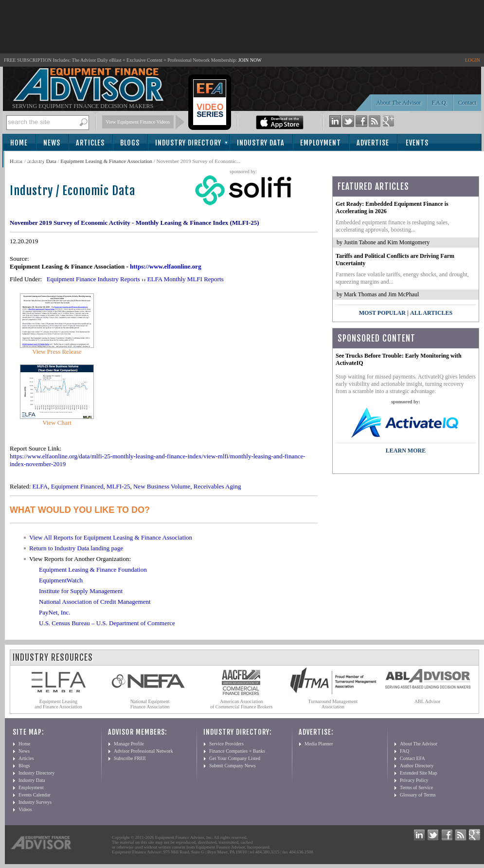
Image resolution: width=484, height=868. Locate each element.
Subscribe (30, 160)
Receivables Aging (217, 486)
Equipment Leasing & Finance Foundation (93, 570)
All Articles (431, 313)
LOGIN (473, 60)
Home (19, 143)
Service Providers (226, 744)
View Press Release (57, 352)
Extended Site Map (419, 773)
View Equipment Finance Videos (138, 122)
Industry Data (261, 143)
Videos (25, 809)
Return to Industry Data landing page (76, 548)
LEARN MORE (406, 451)
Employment (321, 143)
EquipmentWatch (61, 580)
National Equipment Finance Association (150, 704)
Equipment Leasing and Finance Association (58, 704)
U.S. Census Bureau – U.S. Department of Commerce (107, 623)
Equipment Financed (77, 486)
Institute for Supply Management (81, 591)
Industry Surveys (35, 802)
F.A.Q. (440, 103)
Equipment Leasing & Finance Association (106, 161)
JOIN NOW (250, 60)
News (52, 143)
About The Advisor (398, 103)
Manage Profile (129, 744)
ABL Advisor (428, 701)
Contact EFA (412, 758)
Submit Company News (233, 766)
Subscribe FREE (130, 758)
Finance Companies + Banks (237, 751)
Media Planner (319, 744)
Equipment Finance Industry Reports (93, 279)
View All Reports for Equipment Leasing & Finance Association (111, 537)
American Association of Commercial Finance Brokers (242, 704)
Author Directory (417, 766)
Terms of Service (416, 787)
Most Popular (382, 313)
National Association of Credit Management (95, 602)
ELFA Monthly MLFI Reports (186, 279)
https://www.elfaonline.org (166, 266)
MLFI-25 (118, 486)
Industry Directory (188, 143)
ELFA (40, 486)
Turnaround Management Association (333, 704)
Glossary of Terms (418, 795)
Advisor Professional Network (143, 751)
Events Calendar (35, 795)
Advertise (373, 143)
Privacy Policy (414, 780)
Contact (467, 103)
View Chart (57, 423)
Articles (90, 143)
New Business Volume (162, 486)
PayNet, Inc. (55, 612)
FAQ (404, 751)
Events (417, 143)
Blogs (130, 143)
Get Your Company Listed (235, 758)
